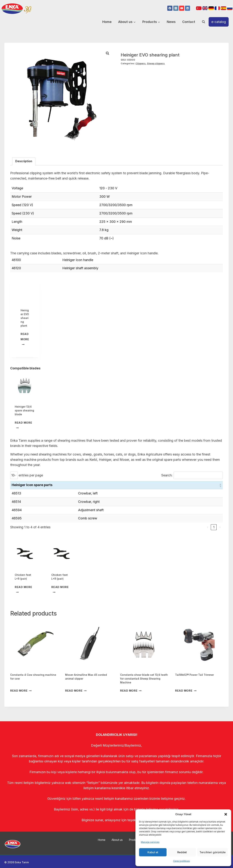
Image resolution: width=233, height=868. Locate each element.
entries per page (31, 475)
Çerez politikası (181, 861)
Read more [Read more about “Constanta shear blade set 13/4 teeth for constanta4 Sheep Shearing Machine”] (131, 691)
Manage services (150, 842)
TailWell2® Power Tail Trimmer (195, 675)
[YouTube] (182, 8)
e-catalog (219, 22)
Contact (189, 22)
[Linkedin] (187, 8)
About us (111, 843)
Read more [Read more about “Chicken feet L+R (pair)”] (23, 589)
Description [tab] (24, 161)
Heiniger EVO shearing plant (25, 318)
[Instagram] (176, 8)
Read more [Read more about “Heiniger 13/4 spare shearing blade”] (23, 425)
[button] (226, 814)
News (171, 22)
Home (107, 22)
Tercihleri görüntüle (213, 852)
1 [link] (214, 527)
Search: (167, 475)
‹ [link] (208, 527)
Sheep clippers (156, 63)
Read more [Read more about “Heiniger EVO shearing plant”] (25, 339)
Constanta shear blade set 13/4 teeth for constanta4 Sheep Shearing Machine (144, 679)
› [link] (220, 527)
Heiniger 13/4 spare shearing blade (24, 410)
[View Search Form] (204, 22)
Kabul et (153, 852)
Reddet (182, 852)
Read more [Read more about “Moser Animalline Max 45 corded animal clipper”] (76, 691)
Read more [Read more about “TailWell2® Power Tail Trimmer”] (186, 691)
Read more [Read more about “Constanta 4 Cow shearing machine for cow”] (21, 691)
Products (127, 843)
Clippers (141, 63)
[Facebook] (170, 8)
